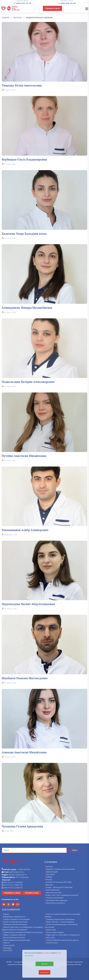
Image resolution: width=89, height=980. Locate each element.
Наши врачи (50, 874)
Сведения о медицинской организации (60, 869)
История (49, 880)
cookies (46, 953)
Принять (44, 964)
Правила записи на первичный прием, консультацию (23, 932)
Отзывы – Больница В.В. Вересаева (59, 887)
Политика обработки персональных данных (62, 940)
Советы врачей (9, 945)
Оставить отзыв (32, 893)
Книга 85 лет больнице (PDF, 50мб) (59, 882)
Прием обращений (53, 890)
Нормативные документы (55, 903)
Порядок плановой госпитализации (16, 919)
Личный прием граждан (55, 932)
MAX (18, 904)
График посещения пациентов (14, 935)
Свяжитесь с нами (12, 893)
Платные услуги (52, 8)
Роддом (6, 914)
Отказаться (44, 972)
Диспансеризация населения (14, 937)
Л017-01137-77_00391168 (12, 885)
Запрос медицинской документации (17, 940)
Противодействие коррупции (56, 900)
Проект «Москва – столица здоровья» (60, 922)
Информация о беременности (14, 917)
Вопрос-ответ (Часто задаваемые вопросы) (62, 895)
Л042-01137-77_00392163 (12, 888)
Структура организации (54, 898)
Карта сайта (50, 937)
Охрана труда (51, 930)
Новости (6, 943)
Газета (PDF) (8, 950)
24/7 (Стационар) (15, 877)
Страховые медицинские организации (60, 919)
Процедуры (7, 948)
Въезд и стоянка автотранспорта (15, 922)
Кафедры (49, 877)
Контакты (49, 867)
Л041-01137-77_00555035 (12, 882)
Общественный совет (54, 893)
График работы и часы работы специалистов (63, 935)
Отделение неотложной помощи (15, 924)
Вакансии (49, 885)
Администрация (52, 872)
